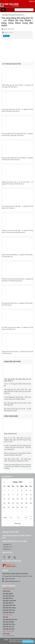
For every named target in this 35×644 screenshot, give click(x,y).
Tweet (6, 36)
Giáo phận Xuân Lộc (9, 612)
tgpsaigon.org (7, 549)
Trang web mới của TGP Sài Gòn (14, 541)
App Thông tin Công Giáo (12, 561)
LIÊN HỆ (5, 571)
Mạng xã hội (7, 552)
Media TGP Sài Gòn (9, 29)
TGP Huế (5, 617)
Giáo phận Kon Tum (8, 627)
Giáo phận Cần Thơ (8, 596)
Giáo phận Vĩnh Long (9, 610)
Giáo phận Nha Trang (9, 624)
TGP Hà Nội (6, 634)
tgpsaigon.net (7, 544)
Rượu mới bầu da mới (10, 434)
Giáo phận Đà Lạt (8, 598)
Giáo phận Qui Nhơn (9, 629)
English (32, 1)
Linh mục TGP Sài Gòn (10, 532)
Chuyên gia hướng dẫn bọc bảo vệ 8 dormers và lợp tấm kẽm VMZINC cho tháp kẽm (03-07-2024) (17, 467)
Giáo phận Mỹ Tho (8, 603)
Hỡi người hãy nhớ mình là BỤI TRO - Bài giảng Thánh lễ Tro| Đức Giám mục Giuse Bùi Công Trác (17, 391)
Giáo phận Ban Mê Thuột (10, 619)
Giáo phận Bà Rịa (8, 594)
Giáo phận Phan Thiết (9, 605)
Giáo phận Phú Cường (9, 608)
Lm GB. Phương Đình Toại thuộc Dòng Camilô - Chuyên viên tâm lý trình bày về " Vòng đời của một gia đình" (17, 447)
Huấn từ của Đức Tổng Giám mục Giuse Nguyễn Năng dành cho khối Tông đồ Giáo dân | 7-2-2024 (17, 440)
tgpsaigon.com (8, 547)
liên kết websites (9, 586)
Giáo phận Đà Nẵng (8, 622)
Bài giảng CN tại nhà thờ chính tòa (13, 15)
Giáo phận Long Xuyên (9, 601)
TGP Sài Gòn (6, 591)
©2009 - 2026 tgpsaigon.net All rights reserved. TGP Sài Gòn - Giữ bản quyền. (17, 641)
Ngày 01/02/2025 (9, 33)
